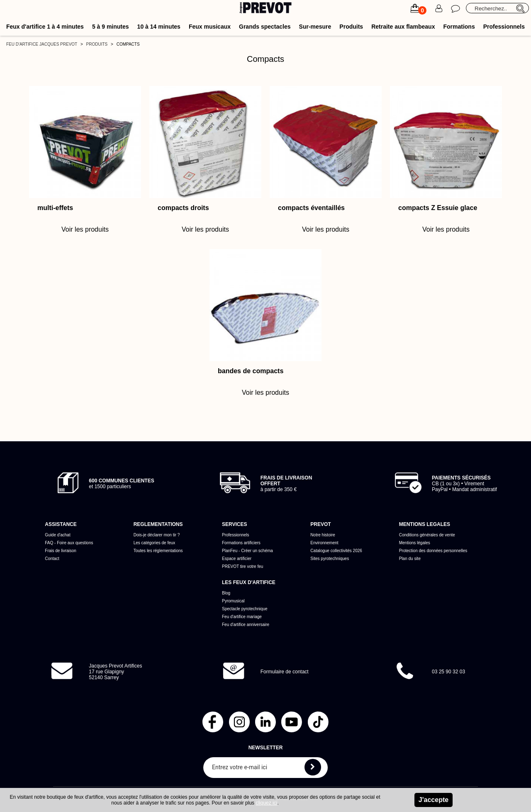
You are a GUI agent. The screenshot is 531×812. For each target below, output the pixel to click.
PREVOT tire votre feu (242, 566)
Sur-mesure (315, 27)
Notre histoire (323, 535)
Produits (351, 27)
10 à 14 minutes (159, 27)
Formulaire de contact (285, 672)
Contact (52, 559)
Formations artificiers (241, 543)
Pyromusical (233, 601)
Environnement (324, 543)
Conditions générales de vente (427, 535)
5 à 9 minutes (111, 27)
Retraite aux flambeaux (403, 27)
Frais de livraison (61, 551)
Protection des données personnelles (433, 551)
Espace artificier (237, 559)
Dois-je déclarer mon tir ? (157, 535)
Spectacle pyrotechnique (245, 609)
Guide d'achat (57, 535)
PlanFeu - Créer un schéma (247, 551)
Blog (226, 593)
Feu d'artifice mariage (242, 617)
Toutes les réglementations (158, 551)
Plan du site (410, 559)
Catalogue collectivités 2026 (336, 551)
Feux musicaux (210, 27)
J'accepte (434, 800)
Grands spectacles (265, 27)
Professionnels (504, 27)
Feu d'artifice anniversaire (246, 625)
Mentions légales (415, 543)
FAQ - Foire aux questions (69, 543)
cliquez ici (266, 803)
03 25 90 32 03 (448, 672)
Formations (459, 27)
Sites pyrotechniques (330, 559)
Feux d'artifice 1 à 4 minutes (45, 27)
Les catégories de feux (155, 543)
